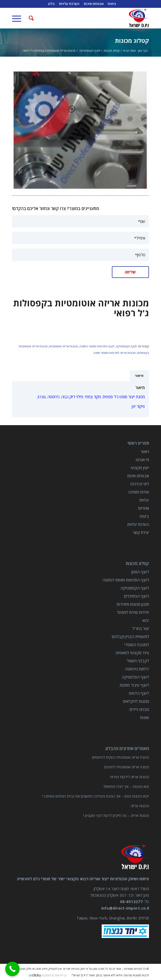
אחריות (143, 508)
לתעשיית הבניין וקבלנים (130, 637)
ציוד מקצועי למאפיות (132, 653)
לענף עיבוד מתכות (134, 685)
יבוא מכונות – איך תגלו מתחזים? (126, 786)
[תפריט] (18, 18)
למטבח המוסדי (137, 645)
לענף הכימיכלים (136, 596)
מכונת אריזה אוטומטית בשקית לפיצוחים (120, 757)
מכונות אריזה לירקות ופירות (130, 777)
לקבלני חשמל (138, 661)
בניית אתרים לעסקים (54, 975)
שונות (145, 717)
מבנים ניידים (139, 709)
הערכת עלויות (138, 524)
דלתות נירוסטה (137, 669)
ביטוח (144, 516)
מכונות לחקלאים (136, 701)
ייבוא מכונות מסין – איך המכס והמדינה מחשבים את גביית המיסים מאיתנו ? (95, 796)
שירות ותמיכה (139, 492)
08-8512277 (131, 901)
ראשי (145, 452)
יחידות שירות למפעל (133, 612)
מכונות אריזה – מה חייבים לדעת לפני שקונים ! (116, 815)
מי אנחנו (142, 460)
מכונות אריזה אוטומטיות (64, 346)
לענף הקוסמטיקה (126, 346)
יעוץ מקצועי (140, 468)
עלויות (144, 500)
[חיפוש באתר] (30, 18)
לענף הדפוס (139, 693)
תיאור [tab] (139, 376)
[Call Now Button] (12, 969)
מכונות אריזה (140, 806)
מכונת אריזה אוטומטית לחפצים (127, 767)
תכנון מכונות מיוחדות (133, 604)
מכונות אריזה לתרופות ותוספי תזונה (114, 353)
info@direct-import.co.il (125, 908)
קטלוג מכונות (132, 40)
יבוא (146, 620)
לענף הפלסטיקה (135, 677)
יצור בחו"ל (141, 628)
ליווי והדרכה (139, 484)
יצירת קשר (141, 532)
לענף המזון (140, 572)
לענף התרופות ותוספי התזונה (97, 346)
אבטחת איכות (138, 476)
